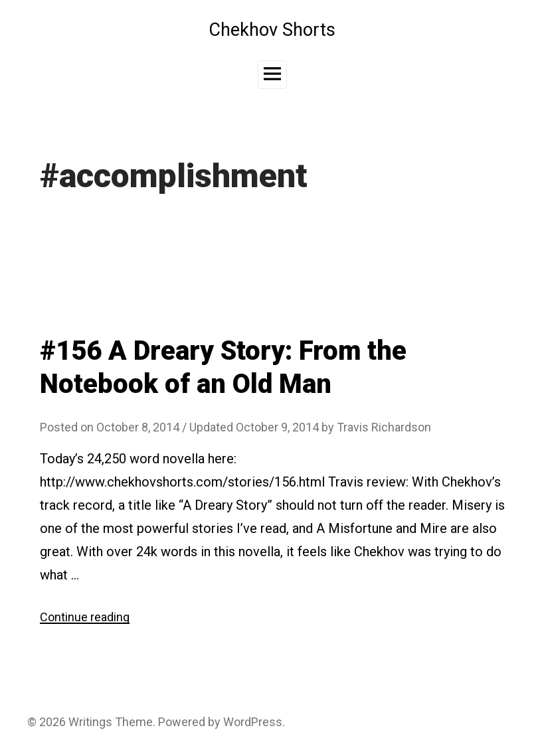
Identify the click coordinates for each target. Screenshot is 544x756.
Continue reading (85, 617)
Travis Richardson (384, 427)
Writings (90, 722)
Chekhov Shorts (272, 30)
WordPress (253, 722)
